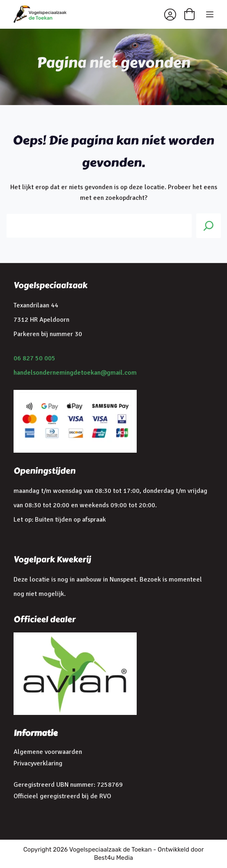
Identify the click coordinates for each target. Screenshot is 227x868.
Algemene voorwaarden (48, 752)
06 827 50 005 (34, 358)
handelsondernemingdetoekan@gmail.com (75, 373)
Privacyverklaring (38, 763)
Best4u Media (113, 858)
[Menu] (210, 14)
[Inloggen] (170, 15)
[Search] (209, 226)
